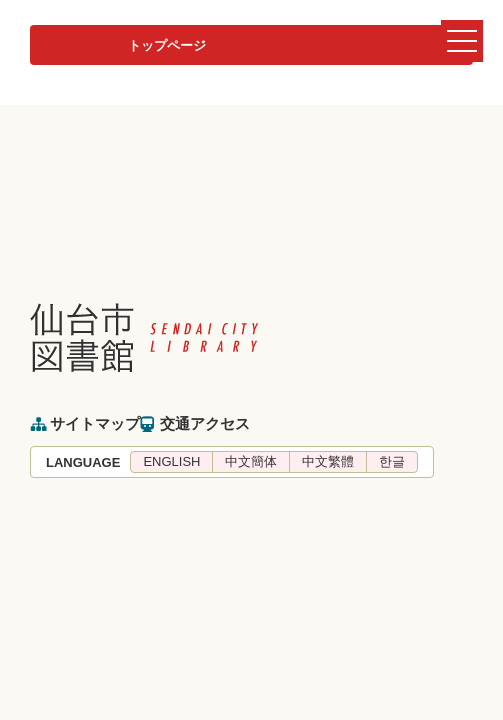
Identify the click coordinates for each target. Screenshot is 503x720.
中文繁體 (328, 461)
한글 (392, 461)
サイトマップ (95, 423)
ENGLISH (171, 461)
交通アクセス (205, 423)
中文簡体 (251, 461)
